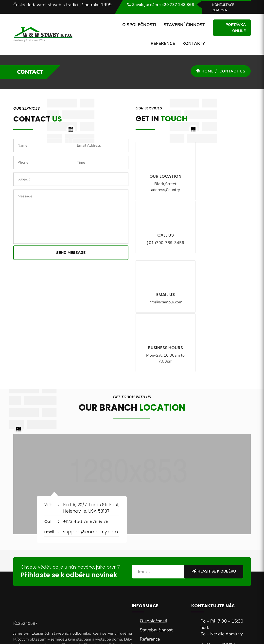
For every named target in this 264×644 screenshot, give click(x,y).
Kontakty (194, 44)
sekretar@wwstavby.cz (223, 561)
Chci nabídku (225, 595)
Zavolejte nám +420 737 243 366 (163, 5)
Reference (163, 44)
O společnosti (139, 25)
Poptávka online (236, 28)
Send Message (71, 253)
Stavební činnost (184, 25)
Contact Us (232, 71)
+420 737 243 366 (220, 553)
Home (208, 71)
